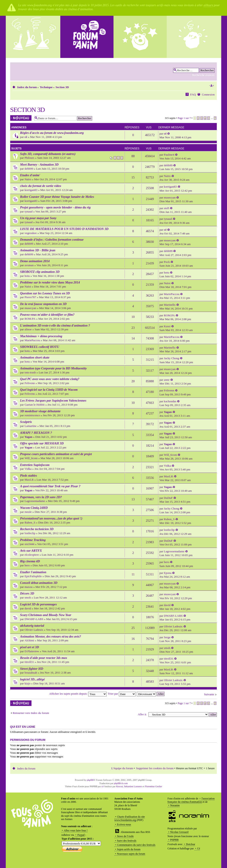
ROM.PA (30, 319)
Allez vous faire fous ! (76, 830)
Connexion (208, 94)
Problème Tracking (33, 540)
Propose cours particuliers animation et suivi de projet (56, 454)
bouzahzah (31, 673)
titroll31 (29, 662)
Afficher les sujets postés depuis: (78, 694)
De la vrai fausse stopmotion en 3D (43, 304)
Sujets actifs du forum (129, 849)
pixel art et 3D (30, 647)
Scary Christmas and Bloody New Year (46, 615)
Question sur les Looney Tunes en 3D (45, 293)
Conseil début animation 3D (39, 583)
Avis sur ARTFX (31, 551)
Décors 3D (27, 593)
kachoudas (170, 401)
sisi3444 (29, 544)
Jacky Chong (171, 358)
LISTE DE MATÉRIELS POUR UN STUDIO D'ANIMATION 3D (64, 229)
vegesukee (31, 233)
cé (26, 137)
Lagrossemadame (35, 501)
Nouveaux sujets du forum (131, 854)
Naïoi (28, 286)
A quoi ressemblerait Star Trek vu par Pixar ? (50, 486)
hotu (27, 276)
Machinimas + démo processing (41, 336)
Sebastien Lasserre (133, 786)
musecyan (170, 197)
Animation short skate (35, 357)
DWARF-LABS (34, 619)
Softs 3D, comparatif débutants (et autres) (48, 154)
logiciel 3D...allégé (32, 679)
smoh (28, 597)
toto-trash (30, 372)
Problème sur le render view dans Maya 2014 (50, 282)
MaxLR (29, 480)
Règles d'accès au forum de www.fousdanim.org (52, 133)
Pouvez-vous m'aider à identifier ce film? (47, 315)
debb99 (29, 169)
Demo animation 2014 (35, 261)
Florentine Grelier (153, 786)
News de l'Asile (125, 836)
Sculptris (26, 422)
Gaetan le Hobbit (35, 405)
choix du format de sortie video (41, 186)
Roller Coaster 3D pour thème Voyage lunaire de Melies (57, 197)
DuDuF (168, 498)
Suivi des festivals (127, 841)
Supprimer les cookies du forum (155, 768)
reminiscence (32, 415)
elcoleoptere (32, 555)
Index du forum (27, 87)
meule (28, 512)
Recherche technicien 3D (37, 529)
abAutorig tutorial (32, 626)
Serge (167, 637)
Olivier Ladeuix (34, 630)
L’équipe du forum (122, 768)
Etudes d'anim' (30, 175)
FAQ (193, 94)
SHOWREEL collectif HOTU (40, 347)
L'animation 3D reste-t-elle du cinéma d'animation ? (55, 325)
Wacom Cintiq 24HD (34, 508)
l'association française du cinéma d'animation (191, 800)
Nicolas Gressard (179, 832)
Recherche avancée (203, 75)
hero (27, 565)
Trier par (122, 694)
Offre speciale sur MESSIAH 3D (42, 443)
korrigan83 (31, 190)
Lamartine (31, 426)
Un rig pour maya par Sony (38, 218)
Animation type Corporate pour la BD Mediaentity (54, 368)
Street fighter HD (32, 669)
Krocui (119, 786)
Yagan (168, 412)
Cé (199, 848)
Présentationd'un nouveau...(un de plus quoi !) (51, 518)
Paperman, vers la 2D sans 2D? (41, 497)
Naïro (28, 179)
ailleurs (208, 5)
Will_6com (31, 458)
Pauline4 (169, 155)
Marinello (170, 305)
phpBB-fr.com (121, 783)
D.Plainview (32, 651)
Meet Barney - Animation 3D (39, 164)
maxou (29, 587)
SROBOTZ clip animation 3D (40, 272)
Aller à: (142, 714)
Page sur (184, 118)
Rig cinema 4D (30, 561)
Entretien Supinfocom (35, 465)
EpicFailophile (33, 576)
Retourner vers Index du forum (31, 713)
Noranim (175, 805)
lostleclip (30, 533)
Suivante (209, 694)
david (28, 608)
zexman (29, 265)
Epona (168, 573)
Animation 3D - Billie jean (38, 250)
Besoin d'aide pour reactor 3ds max (44, 658)
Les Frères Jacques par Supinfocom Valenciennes (53, 400)
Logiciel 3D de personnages (39, 604)
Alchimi (29, 640)
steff (166, 208)
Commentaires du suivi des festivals (136, 845)
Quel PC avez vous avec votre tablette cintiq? (50, 379)
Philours (29, 158)
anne (167, 380)
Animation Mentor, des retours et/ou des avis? (51, 636)
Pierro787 (30, 297)
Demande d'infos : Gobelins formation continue (52, 240)
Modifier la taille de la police (211, 86)
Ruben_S (30, 522)
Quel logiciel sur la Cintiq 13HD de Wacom (49, 390)
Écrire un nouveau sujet (21, 118)
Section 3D (62, 87)
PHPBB (174, 840)
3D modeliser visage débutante (40, 411)
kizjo (27, 683)
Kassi (167, 326)
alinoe (28, 329)
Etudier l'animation (33, 572)
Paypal (81, 835)
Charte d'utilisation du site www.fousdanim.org (130, 818)
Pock (167, 262)
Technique (46, 87)
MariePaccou (172, 294)
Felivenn (30, 383)
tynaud (29, 211)
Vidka (28, 469)
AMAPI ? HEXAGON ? (36, 433)
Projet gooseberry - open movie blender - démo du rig (55, 207)
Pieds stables (29, 476)
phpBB (90, 780)
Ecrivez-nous (124, 824)
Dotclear (191, 844)
